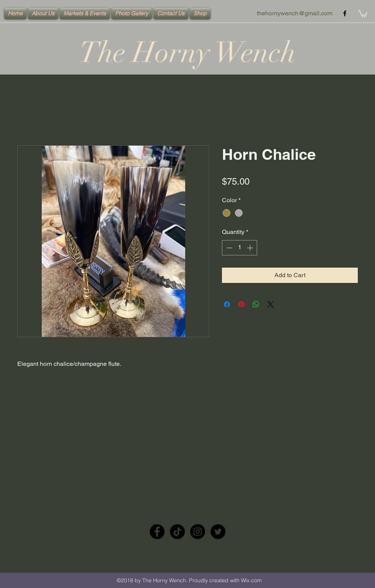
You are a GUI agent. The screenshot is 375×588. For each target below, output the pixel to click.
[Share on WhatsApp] (256, 304)
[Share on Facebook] (227, 304)
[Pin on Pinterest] (241, 304)
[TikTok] (177, 532)
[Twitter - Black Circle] (218, 532)
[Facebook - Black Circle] (157, 532)
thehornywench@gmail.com (295, 13)
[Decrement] (228, 248)
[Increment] (251, 248)
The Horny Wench (187, 53)
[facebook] (345, 13)
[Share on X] (271, 304)
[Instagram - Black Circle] (198, 532)
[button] (363, 13)
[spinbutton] (240, 248)
